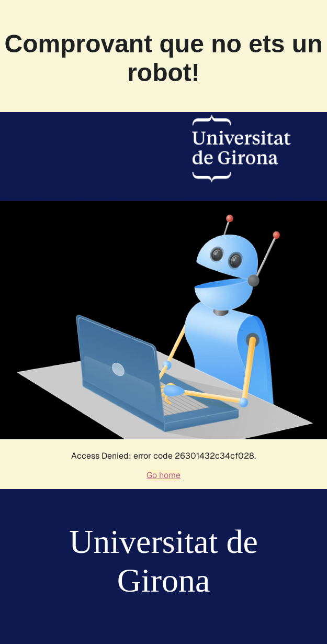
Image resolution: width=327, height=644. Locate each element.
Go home (163, 475)
